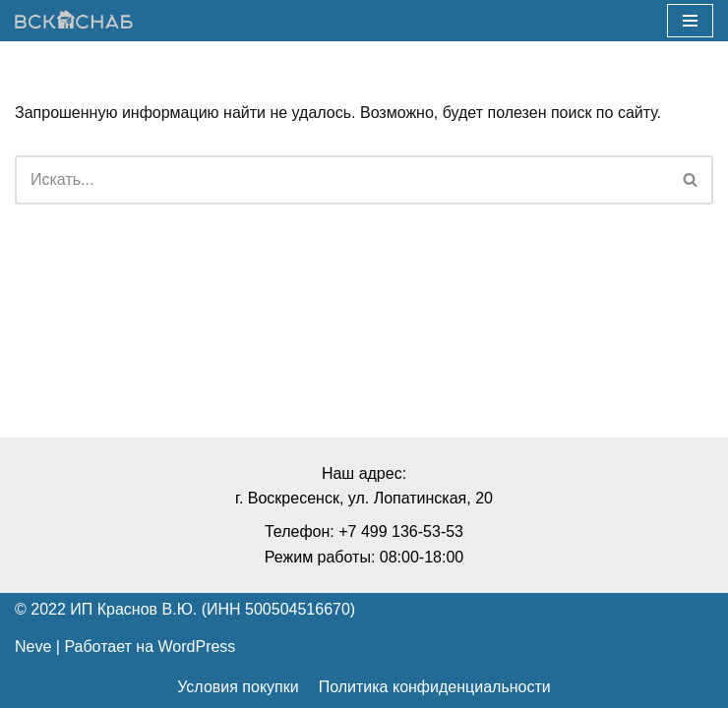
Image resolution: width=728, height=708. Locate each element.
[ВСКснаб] (74, 21)
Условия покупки (238, 687)
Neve (33, 647)
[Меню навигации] (690, 21)
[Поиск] (342, 180)
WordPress (197, 647)
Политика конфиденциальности (435, 687)
